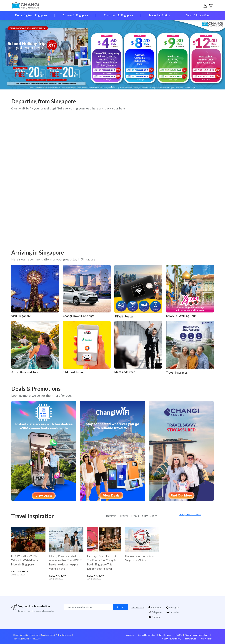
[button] (207, 55)
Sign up (120, 607)
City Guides (150, 516)
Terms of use (190, 639)
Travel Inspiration (159, 15)
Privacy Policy (206, 639)
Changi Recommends (190, 514)
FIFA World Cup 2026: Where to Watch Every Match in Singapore (25, 560)
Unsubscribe (137, 608)
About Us (130, 635)
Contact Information (147, 635)
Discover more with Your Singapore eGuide (140, 558)
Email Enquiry (165, 635)
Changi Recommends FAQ (197, 635)
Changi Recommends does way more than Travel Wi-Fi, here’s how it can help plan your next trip (66, 563)
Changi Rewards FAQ (172, 639)
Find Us (178, 635)
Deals (135, 516)
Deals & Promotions (198, 15)
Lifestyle (111, 516)
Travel (124, 516)
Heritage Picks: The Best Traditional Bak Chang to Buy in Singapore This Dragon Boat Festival (102, 563)
